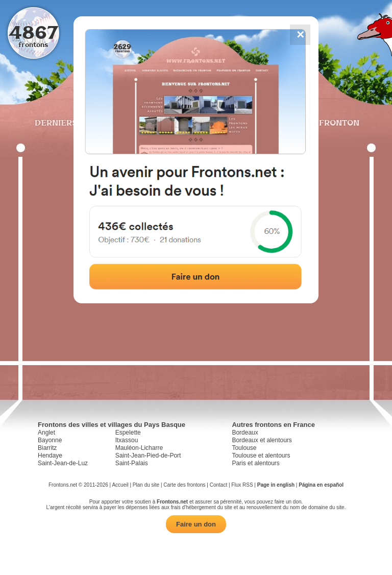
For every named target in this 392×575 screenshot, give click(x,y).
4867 (33, 32)
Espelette (128, 433)
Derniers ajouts (73, 123)
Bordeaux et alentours (262, 440)
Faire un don (196, 524)
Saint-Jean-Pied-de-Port (148, 456)
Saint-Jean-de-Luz (63, 463)
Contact (218, 485)
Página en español (321, 485)
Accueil (120, 485)
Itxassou (127, 440)
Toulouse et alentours (261, 456)
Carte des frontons (184, 485)
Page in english (276, 485)
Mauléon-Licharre (139, 448)
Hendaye (50, 456)
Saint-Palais (132, 463)
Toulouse (244, 448)
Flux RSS (242, 485)
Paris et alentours (255, 463)
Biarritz (47, 448)
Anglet (46, 433)
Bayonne (50, 440)
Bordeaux (245, 433)
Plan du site (146, 485)
